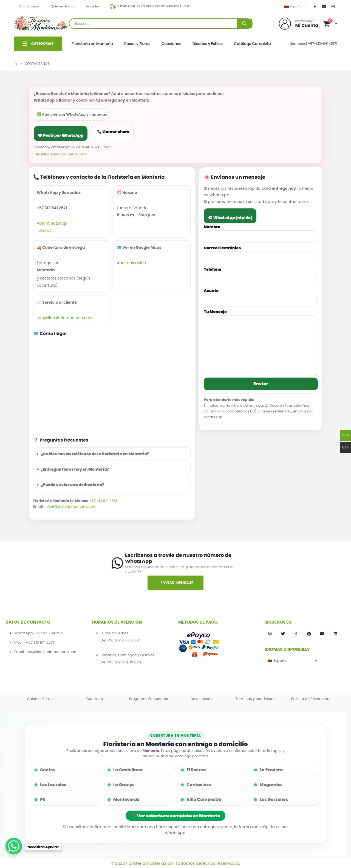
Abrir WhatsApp (52, 223)
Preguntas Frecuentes (148, 699)
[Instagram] (333, 6)
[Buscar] (244, 24)
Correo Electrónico (261, 253)
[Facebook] (315, 6)
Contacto (94, 699)
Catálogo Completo (252, 44)
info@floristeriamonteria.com (60, 154)
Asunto (261, 295)
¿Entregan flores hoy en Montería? (75, 469)
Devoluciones (203, 699)
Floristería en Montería (92, 44)
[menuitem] (292, 660)
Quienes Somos (41, 699)
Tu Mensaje (261, 328)
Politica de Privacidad (310, 699)
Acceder (93, 6)
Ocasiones (171, 44)
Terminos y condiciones (256, 699)
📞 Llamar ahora (113, 132)
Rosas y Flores (137, 44)
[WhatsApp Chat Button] (14, 846)
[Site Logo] (41, 24)
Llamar (45, 230)
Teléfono (261, 274)
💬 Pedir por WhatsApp (61, 135)
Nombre (261, 232)
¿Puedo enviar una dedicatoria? (73, 485)
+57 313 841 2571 (103, 501)
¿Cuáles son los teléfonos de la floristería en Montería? (95, 454)
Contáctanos (29, 6)
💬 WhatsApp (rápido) (230, 218)
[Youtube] (324, 6)
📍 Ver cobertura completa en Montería (175, 816)
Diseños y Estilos (208, 44)
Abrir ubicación (131, 263)
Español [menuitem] (280, 661)
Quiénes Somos (63, 6)
